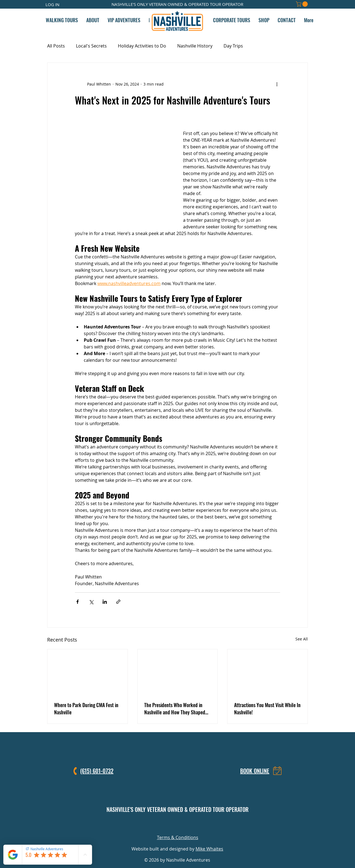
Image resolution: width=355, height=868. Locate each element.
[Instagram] (158, 825)
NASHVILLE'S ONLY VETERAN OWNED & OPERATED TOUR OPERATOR (177, 809)
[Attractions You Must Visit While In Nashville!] (267, 672)
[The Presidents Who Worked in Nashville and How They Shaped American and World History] (178, 672)
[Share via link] (118, 602)
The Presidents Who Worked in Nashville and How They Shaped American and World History (175, 709)
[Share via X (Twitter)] (91, 602)
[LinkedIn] (184, 825)
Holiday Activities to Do (142, 46)
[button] (302, 4)
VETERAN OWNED (166, 4)
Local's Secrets (91, 46)
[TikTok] (197, 825)
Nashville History (195, 46)
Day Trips (233, 46)
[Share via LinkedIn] (105, 602)
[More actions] (277, 84)
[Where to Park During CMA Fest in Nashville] (88, 672)
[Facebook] (171, 825)
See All (302, 639)
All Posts (56, 46)
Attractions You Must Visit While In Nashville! (267, 709)
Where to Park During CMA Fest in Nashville (86, 709)
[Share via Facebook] (78, 602)
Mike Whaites (209, 849)
